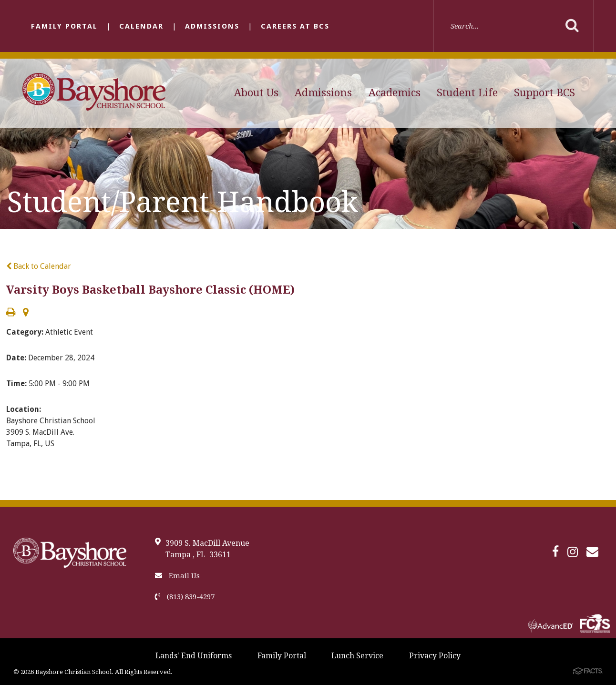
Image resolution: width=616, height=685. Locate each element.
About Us (256, 93)
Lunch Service (357, 656)
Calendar (141, 26)
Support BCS (544, 93)
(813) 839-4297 (185, 597)
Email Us (177, 576)
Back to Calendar (39, 266)
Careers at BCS (295, 26)
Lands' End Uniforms (194, 656)
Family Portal (64, 26)
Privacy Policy (435, 656)
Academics (395, 93)
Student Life (467, 93)
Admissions (212, 26)
